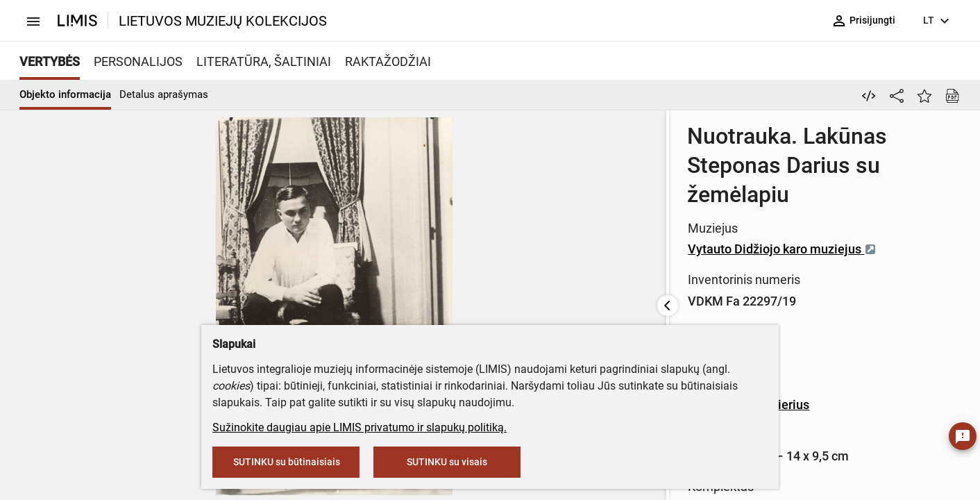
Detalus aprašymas (164, 94)
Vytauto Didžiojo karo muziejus (447, 191)
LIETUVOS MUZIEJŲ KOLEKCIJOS (223, 21)
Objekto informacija (65, 94)
